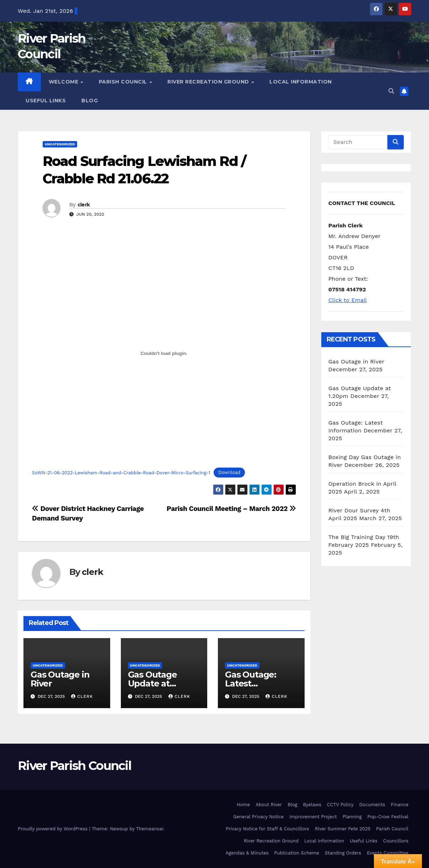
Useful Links (46, 101)
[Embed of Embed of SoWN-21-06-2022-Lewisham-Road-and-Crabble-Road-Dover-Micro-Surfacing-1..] (164, 354)
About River (269, 805)
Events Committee (388, 853)
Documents (372, 805)
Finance (399, 805)
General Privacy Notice (258, 817)
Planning (352, 817)
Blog (90, 101)
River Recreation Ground (209, 82)
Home (243, 805)
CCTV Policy (340, 805)
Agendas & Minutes (247, 853)
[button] (391, 91)
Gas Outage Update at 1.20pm (152, 683)
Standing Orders (343, 853)
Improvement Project (313, 817)
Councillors (396, 841)
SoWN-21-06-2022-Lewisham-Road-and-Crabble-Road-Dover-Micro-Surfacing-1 (121, 473)
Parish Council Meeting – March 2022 (231, 509)
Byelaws (312, 805)
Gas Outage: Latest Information (251, 683)
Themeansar (150, 829)
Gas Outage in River (60, 679)
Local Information (301, 82)
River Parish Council (74, 766)
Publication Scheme (297, 853)
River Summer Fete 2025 (343, 829)
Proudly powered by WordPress (53, 829)
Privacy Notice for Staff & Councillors (267, 829)
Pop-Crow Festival (388, 817)
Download (229, 473)
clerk (84, 205)
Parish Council (124, 82)
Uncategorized (60, 144)
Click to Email (348, 300)
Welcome (64, 82)
